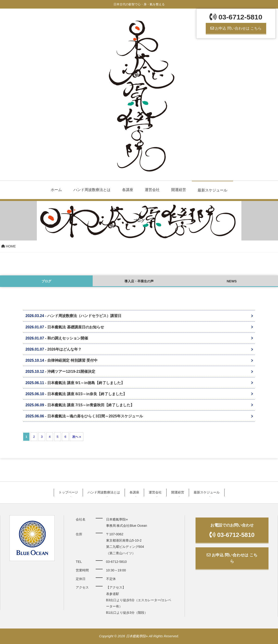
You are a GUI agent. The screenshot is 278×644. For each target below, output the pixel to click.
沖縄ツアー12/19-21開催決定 (71, 371)
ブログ (46, 281)
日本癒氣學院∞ (137, 636)
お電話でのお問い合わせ (232, 530)
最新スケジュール (212, 190)
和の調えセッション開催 (68, 338)
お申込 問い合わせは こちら (236, 28)
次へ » (77, 437)
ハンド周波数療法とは (92, 190)
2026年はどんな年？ (64, 349)
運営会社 (152, 190)
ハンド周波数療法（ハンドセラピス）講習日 (84, 316)
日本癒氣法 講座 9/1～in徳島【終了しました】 (86, 383)
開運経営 (179, 190)
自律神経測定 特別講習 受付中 (72, 360)
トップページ (68, 492)
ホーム (56, 190)
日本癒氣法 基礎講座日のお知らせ (76, 327)
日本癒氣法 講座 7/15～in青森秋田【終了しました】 (91, 405)
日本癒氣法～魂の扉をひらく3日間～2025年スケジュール (95, 416)
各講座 (128, 190)
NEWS (232, 281)
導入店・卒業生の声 (139, 281)
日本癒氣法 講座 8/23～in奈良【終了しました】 (87, 394)
